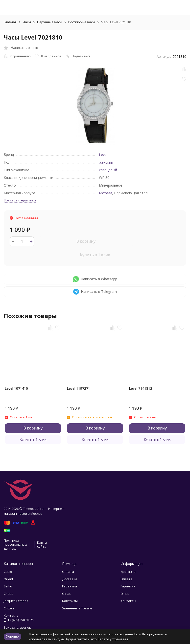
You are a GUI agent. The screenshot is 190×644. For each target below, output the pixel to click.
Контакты (70, 601)
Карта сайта (42, 544)
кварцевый (108, 170)
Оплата (68, 572)
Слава (9, 594)
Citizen (9, 608)
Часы (27, 22)
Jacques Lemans (16, 601)
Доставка (70, 579)
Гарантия (70, 586)
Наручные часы (50, 22)
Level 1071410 (16, 388)
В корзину (86, 241)
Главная (10, 22)
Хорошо (12, 636)
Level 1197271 (78, 388)
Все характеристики (20, 200)
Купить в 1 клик (95, 255)
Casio (8, 572)
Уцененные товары (78, 608)
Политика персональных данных (15, 544)
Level (103, 155)
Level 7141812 (141, 388)
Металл (106, 193)
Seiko (8, 586)
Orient (8, 579)
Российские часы (82, 22)
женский (106, 162)
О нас (66, 594)
